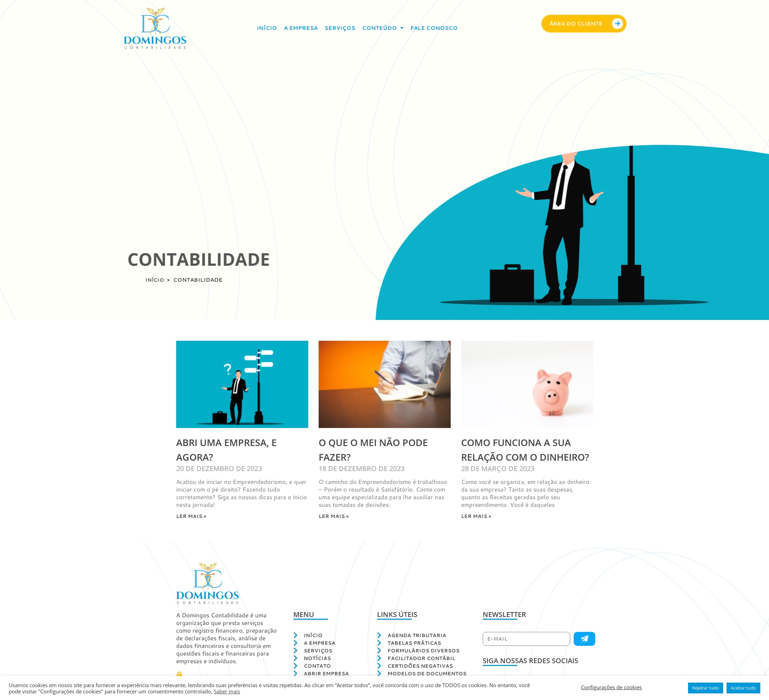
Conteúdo (383, 28)
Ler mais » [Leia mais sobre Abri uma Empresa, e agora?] (192, 516)
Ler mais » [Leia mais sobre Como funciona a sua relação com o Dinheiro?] (477, 531)
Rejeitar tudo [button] (706, 688)
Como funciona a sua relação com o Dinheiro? (523, 457)
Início (267, 28)
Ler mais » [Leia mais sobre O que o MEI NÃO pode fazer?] (335, 516)
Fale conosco (434, 28)
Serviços (340, 28)
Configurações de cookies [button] (611, 687)
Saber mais (227, 691)
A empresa (301, 28)
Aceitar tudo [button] (743, 688)
